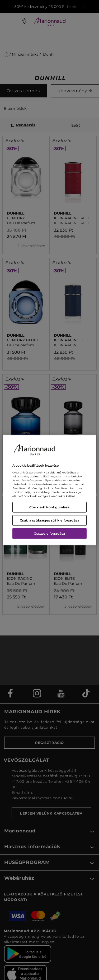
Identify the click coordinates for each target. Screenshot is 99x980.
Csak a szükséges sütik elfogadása (50, 520)
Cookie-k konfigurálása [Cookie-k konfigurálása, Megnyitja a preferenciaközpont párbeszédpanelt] (49, 507)
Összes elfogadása (49, 533)
